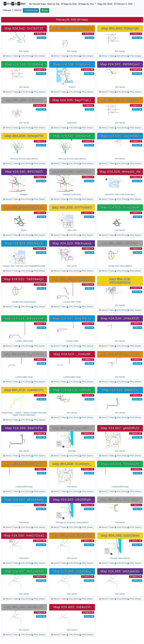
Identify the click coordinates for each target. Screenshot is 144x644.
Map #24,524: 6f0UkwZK (24, 243)
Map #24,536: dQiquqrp (24, 100)
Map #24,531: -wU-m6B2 (120, 136)
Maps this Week (105, 4)
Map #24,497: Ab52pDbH (24, 571)
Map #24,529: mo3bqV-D (72, 172)
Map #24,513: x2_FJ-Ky (120, 354)
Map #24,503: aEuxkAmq (24, 500)
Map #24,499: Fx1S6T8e (72, 535)
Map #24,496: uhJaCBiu (72, 571)
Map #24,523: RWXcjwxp (72, 243)
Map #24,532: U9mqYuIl (72, 136)
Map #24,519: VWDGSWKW (120, 281)
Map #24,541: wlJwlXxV (72, 28)
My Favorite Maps (38, 4)
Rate (15, 56)
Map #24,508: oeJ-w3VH (72, 428)
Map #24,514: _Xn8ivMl (72, 354)
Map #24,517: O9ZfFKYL (72, 318)
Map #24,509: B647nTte (24, 428)
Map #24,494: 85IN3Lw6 (24, 607)
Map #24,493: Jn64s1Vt (72, 607)
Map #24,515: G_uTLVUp (24, 354)
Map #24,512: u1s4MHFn (24, 390)
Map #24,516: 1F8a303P (120, 318)
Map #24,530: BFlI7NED (24, 172)
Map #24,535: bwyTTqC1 (72, 100)
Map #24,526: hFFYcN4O (72, 207)
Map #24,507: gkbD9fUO (120, 428)
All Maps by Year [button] (86, 4)
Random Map (31, 10)
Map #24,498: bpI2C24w (120, 535)
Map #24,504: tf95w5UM (120, 464)
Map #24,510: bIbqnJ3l (120, 390)
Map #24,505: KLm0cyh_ (72, 464)
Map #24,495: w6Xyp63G (120, 571)
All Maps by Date (69, 4)
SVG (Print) (25, 56)
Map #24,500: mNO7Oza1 (24, 535)
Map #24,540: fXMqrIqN (120, 28)
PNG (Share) (38, 56)
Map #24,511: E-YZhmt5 (72, 390)
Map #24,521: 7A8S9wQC (24, 279)
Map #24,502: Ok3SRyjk (72, 500)
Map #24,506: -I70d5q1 (24, 464)
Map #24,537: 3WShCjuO (120, 64)
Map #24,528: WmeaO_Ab (120, 172)
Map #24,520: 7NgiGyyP (72, 279)
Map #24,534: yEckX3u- (120, 100)
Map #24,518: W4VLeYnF (24, 318)
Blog (45, 10)
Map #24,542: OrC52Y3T (24, 28)
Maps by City (53, 4)
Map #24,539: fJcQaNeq (24, 64)
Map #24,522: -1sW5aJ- (120, 243)
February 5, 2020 (123, 4)
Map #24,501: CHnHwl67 (120, 500)
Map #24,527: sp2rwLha (24, 207)
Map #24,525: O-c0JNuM (120, 207)
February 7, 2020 (12, 10)
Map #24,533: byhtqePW (24, 136)
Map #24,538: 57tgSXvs (72, 64)
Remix (7, 56)
